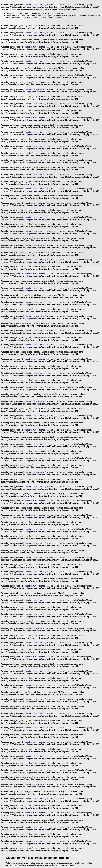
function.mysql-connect (35, 5)
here (62, 13)
